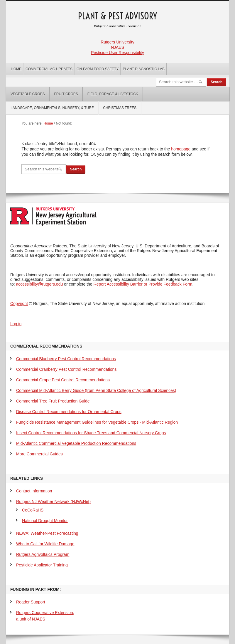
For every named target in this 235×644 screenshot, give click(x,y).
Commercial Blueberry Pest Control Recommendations (66, 359)
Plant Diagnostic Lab (143, 69)
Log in (16, 324)
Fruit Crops (66, 94)
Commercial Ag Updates (49, 69)
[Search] (181, 82)
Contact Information (34, 491)
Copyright (19, 303)
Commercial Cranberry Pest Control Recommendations (66, 369)
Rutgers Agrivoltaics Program (43, 554)
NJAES (117, 47)
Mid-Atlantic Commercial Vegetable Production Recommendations (76, 443)
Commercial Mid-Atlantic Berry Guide (96, 390)
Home (16, 69)
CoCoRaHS (33, 510)
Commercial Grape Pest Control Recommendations (63, 380)
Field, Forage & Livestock (113, 94)
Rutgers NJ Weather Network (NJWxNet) (53, 502)
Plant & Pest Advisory (117, 16)
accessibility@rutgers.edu (40, 284)
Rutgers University (117, 42)
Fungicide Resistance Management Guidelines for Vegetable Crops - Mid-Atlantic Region (97, 422)
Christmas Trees (120, 108)
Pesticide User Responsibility (117, 53)
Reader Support (31, 602)
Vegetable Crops (28, 94)
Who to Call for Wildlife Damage (45, 544)
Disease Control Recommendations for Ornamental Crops (69, 412)
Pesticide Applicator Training (42, 565)
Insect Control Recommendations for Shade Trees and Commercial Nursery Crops (91, 433)
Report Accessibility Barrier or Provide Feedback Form (143, 284)
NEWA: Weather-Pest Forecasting (47, 533)
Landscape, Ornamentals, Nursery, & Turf (52, 108)
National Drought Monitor (45, 521)
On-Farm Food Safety (98, 69)
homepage (181, 149)
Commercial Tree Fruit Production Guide (53, 401)
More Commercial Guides (39, 454)
